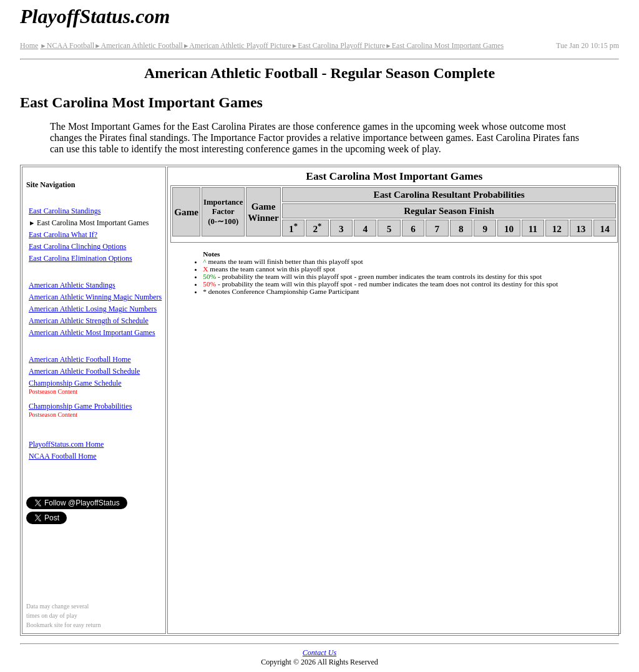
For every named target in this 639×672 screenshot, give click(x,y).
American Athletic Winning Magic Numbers (95, 297)
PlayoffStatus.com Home (66, 444)
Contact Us (319, 653)
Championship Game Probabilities (80, 406)
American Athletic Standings (72, 285)
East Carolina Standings (65, 211)
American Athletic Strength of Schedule (89, 321)
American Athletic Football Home (80, 359)
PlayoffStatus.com (95, 16)
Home (29, 46)
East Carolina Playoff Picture (339, 46)
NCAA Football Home (63, 456)
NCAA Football (67, 46)
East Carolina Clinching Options (77, 246)
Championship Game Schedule (75, 383)
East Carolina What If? (63, 235)
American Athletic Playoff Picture (237, 46)
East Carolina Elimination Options (80, 258)
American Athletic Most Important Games (92, 333)
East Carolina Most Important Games (444, 46)
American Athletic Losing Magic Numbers (93, 309)
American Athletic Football (139, 46)
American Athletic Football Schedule (84, 371)
